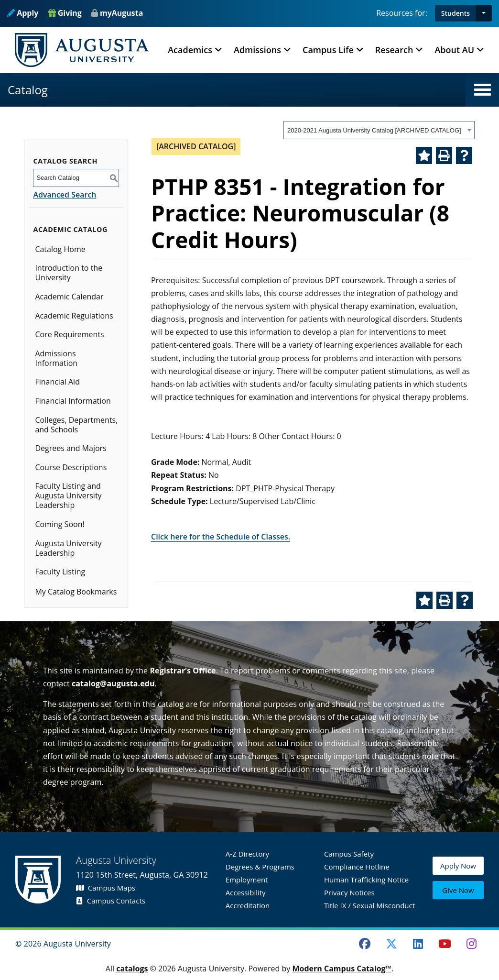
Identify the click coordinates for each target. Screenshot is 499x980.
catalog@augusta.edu (113, 683)
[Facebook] (365, 944)
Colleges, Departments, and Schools (76, 425)
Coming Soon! (60, 524)
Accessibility (246, 892)
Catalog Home (60, 249)
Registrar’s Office (183, 671)
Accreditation (248, 905)
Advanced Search (65, 195)
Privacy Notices (349, 892)
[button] (484, 13)
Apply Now (458, 869)
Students (456, 13)
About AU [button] (454, 50)
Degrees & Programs (260, 867)
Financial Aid (57, 382)
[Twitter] (391, 944)
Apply (23, 13)
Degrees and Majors (71, 448)
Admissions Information (56, 358)
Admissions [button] (257, 50)
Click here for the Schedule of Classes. (221, 537)
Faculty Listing (60, 572)
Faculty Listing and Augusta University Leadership (68, 496)
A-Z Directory (247, 854)
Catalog (28, 90)
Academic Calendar (69, 297)
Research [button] (394, 50)
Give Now (458, 891)
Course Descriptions (71, 467)
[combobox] (379, 130)
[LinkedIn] (418, 944)
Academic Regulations (74, 316)
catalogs (132, 969)
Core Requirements (69, 334)
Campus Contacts (111, 901)
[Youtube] (445, 944)
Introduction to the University (69, 273)
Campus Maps (106, 888)
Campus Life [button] (328, 50)
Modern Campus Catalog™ (342, 969)
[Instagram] (471, 944)
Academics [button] (190, 50)
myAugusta (121, 13)
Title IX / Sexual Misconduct (369, 905)
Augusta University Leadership (68, 548)
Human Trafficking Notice (366, 880)
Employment (247, 880)
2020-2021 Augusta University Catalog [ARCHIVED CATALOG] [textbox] (374, 130)
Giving (65, 13)
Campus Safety (349, 854)
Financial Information (73, 401)
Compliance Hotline (357, 867)
